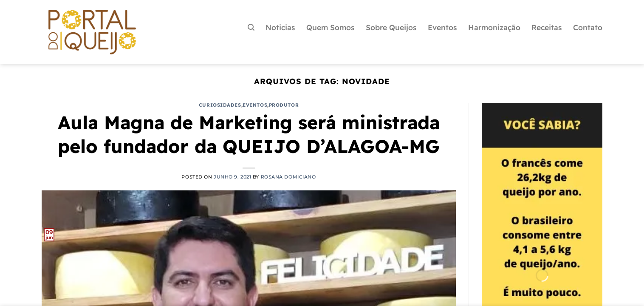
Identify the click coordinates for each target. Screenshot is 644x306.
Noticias (280, 27)
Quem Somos (330, 27)
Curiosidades (220, 105)
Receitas (547, 27)
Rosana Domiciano (288, 177)
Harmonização (494, 27)
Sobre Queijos (391, 27)
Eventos (442, 27)
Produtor (284, 105)
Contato (588, 27)
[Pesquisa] (251, 27)
